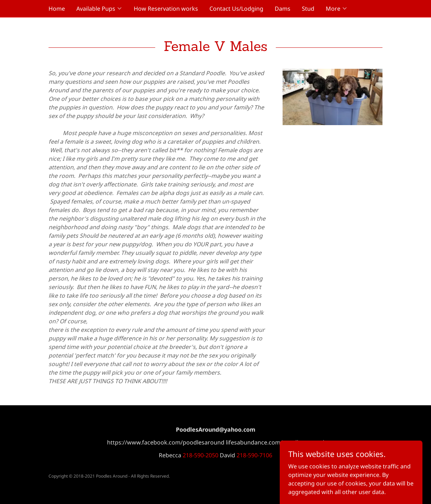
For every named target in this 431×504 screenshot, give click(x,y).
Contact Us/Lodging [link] (236, 9)
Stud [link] (308, 9)
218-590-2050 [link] (201, 455)
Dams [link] (283, 9)
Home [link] (57, 9)
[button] (99, 9)
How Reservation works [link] (166, 9)
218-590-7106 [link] (254, 455)
